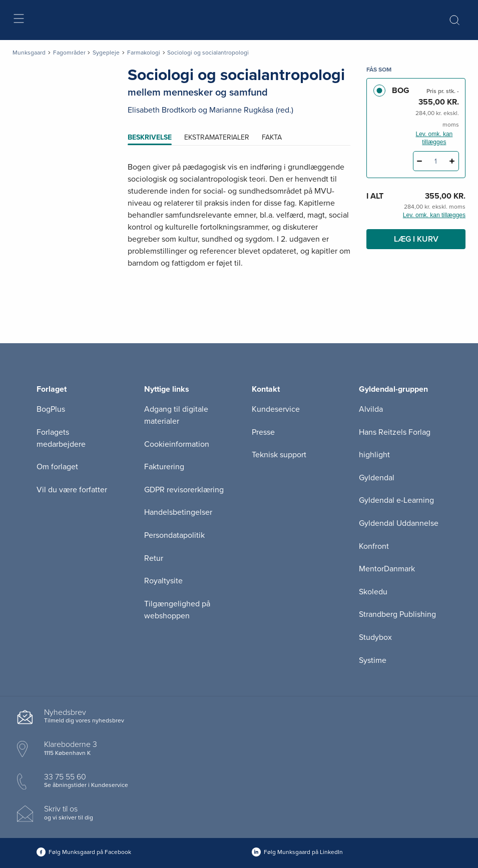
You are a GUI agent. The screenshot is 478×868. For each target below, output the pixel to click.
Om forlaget (57, 467)
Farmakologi (144, 53)
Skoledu (373, 592)
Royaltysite (163, 581)
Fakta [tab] (272, 137)
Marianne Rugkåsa (241, 110)
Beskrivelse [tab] (150, 137)
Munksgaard (29, 53)
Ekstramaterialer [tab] (217, 137)
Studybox (375, 637)
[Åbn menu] (18, 20)
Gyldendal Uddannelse (399, 523)
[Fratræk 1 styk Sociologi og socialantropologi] (420, 161)
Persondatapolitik (174, 535)
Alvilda (371, 409)
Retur (154, 558)
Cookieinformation (177, 444)
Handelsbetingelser (178, 512)
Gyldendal (377, 478)
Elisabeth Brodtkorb (162, 110)
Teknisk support (279, 455)
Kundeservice (276, 409)
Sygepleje (106, 53)
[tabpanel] (239, 227)
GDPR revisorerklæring (184, 490)
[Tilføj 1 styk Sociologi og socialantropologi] (452, 161)
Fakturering (164, 467)
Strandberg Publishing (397, 614)
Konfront (374, 546)
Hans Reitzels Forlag (395, 432)
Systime (373, 660)
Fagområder (69, 53)
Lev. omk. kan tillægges (434, 138)
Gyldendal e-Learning (396, 500)
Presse (263, 432)
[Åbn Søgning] (454, 20)
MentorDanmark (387, 569)
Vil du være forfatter (72, 490)
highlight (374, 455)
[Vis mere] (239, 288)
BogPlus (51, 409)
